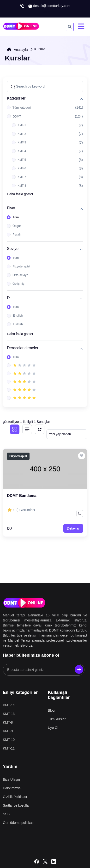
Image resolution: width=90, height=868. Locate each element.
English (18, 316)
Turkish (18, 324)
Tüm (16, 217)
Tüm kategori (22, 108)
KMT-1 (22, 125)
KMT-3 (22, 142)
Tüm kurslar (57, 719)
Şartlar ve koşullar (16, 805)
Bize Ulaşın (11, 779)
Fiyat (11, 208)
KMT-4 (22, 151)
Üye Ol (53, 728)
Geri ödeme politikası (19, 823)
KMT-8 (22, 186)
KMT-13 (9, 714)
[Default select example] (67, 434)
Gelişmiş (18, 284)
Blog (51, 710)
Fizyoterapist (21, 266)
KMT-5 (22, 160)
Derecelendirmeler (23, 348)
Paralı (17, 234)
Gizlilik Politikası (15, 797)
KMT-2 (22, 134)
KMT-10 (9, 740)
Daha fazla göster (20, 194)
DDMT (17, 117)
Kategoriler (16, 98)
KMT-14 (9, 705)
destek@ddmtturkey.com (49, 6)
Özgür (17, 226)
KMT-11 (9, 748)
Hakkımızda (12, 788)
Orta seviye (20, 275)
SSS (6, 814)
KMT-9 (8, 731)
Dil (9, 298)
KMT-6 (22, 168)
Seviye (13, 249)
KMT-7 (22, 177)
